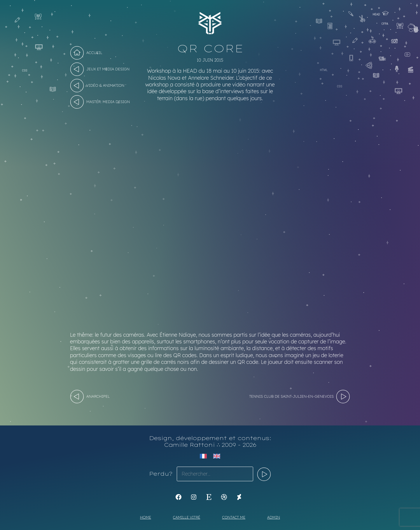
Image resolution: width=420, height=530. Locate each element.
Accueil (94, 53)
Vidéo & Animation (105, 85)
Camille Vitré (187, 517)
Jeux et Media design (108, 69)
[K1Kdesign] (178, 497)
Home (146, 517)
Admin (274, 517)
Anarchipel (98, 396)
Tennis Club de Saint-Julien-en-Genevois (291, 396)
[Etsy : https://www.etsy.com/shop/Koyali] (209, 497)
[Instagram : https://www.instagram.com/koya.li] (194, 497)
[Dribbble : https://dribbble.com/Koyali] (224, 497)
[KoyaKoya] (239, 497)
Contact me (234, 517)
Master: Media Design (108, 102)
